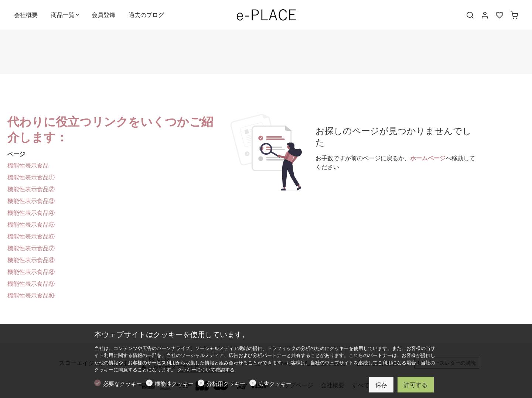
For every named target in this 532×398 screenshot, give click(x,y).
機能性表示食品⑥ (31, 236)
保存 (381, 385)
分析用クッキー (226, 384)
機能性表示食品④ (31, 212)
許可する (416, 385)
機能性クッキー (174, 384)
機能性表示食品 (28, 165)
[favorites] (499, 15)
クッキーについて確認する (206, 370)
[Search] (470, 15)
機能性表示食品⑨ (31, 283)
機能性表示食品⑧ (31, 260)
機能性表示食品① (31, 177)
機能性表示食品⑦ (31, 248)
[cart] (514, 15)
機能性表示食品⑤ (31, 224)
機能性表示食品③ (31, 201)
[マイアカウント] (485, 15)
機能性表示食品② (31, 189)
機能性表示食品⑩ (31, 295)
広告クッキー (275, 384)
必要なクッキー (122, 384)
